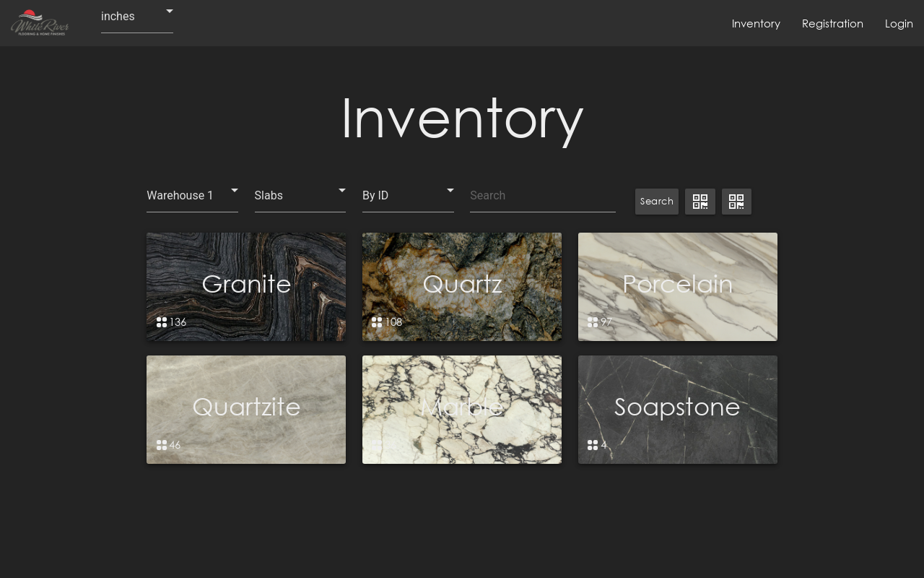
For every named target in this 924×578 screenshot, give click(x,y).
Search (657, 201)
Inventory (756, 23)
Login (899, 23)
